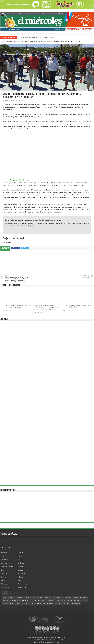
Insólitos (20, 560)
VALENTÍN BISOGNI (48, 603)
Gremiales (21, 553)
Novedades (21, 574)
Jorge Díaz (37, 600)
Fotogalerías (5, 587)
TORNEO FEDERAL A (36, 603)
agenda (76, 598)
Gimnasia (19, 598)
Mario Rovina (83, 598)
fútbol (12, 603)
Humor (20, 556)
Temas (5, 593)
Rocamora (48, 598)
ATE (31, 600)
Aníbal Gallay (6, 600)
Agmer (33, 598)
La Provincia (21, 567)
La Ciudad (21, 563)
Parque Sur (25, 600)
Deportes (4, 574)
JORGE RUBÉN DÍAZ (58, 598)
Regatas (18, 603)
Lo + (19, 593)
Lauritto (85, 600)
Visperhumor (22, 587)
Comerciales (5, 560)
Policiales (21, 577)
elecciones (25, 603)
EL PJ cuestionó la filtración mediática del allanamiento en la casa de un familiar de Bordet (46, 308)
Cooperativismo (6, 563)
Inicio (2, 41)
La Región (21, 570)
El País (3, 580)
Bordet (57, 600)
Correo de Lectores (7, 567)
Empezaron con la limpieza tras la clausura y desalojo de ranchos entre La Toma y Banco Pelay (16, 278)
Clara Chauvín (77, 600)
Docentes (6, 603)
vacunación (69, 598)
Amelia (3, 556)
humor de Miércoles (48, 600)
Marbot (63, 600)
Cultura (3, 570)
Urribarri (69, 600)
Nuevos (12, 593)
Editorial (4, 577)
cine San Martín (75, 603)
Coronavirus (40, 598)
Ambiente (4, 553)
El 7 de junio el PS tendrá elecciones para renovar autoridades (36, 37)
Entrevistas (4, 584)
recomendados (16, 600)
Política (8, 41)
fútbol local (66, 603)
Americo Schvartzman (9, 598)
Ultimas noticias (23, 584)
